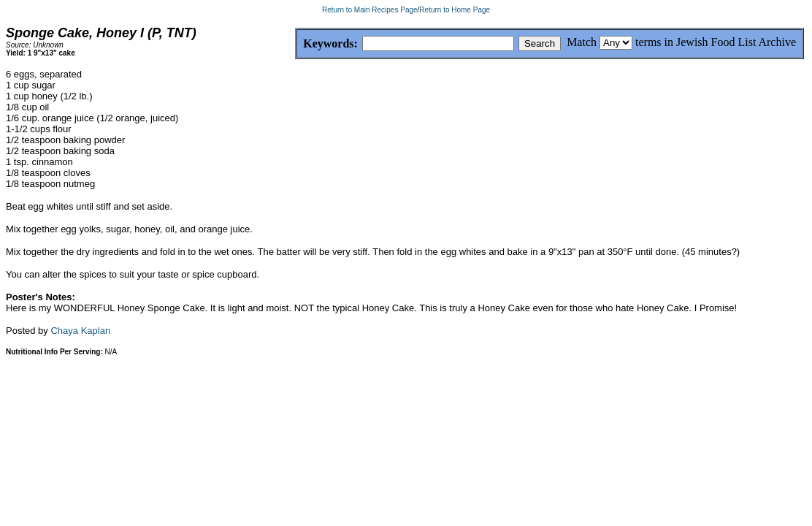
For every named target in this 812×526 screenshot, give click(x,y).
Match (582, 42)
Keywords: (295, 44)
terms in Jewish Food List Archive (716, 42)
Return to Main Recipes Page (370, 10)
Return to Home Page (455, 10)
